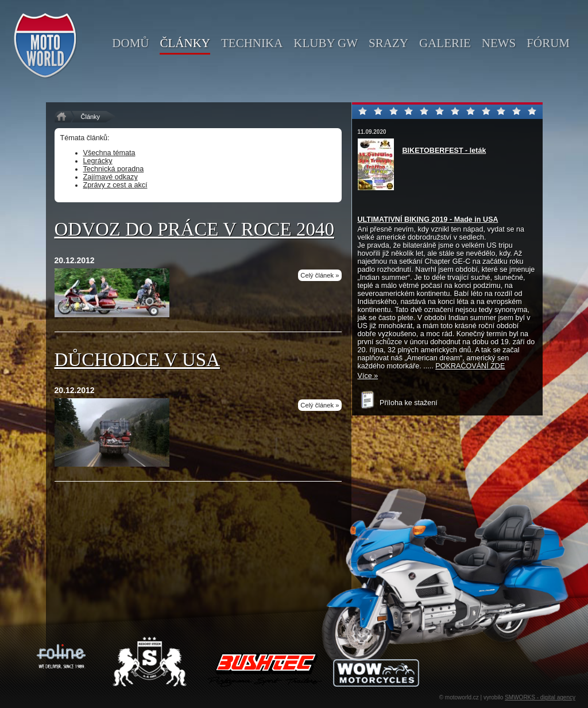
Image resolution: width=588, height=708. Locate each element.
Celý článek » (320, 275)
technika (252, 43)
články (185, 43)
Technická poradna (114, 169)
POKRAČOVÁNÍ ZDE (470, 366)
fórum (548, 43)
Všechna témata (109, 153)
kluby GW (326, 43)
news (499, 43)
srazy (388, 43)
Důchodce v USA (138, 360)
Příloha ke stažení (398, 403)
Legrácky (98, 161)
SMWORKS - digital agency (540, 697)
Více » (368, 376)
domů (130, 43)
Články (91, 117)
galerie (445, 43)
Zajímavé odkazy (111, 177)
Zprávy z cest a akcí (115, 185)
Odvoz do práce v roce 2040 (194, 229)
